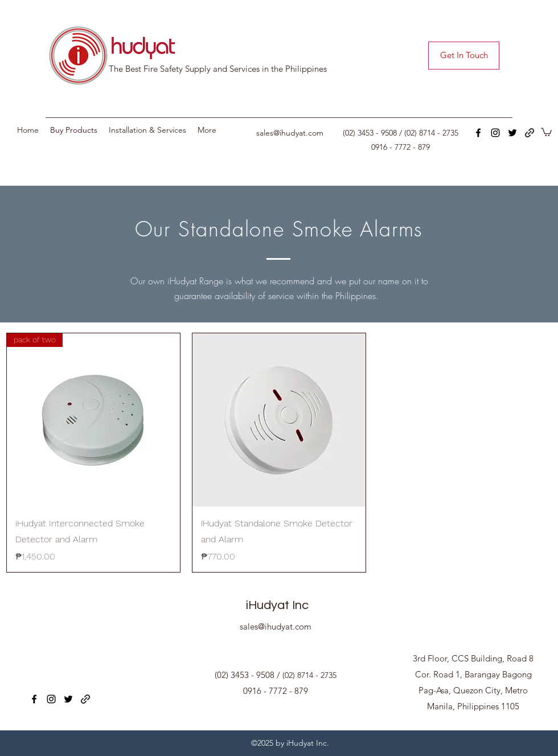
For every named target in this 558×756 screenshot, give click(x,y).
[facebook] (478, 133)
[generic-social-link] (530, 133)
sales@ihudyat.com (290, 133)
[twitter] (512, 133)
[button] (546, 132)
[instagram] (495, 133)
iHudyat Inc (277, 605)
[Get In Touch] (464, 56)
